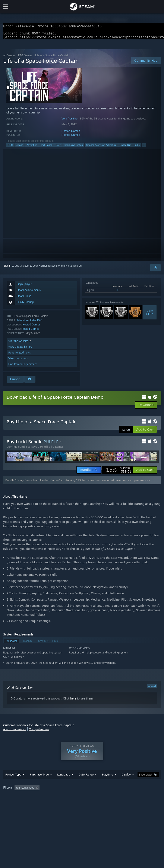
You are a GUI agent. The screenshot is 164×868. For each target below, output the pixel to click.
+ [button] (144, 148)
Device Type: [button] (70, 802)
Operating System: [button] (15, 802)
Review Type (13, 783)
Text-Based (46, 148)
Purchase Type (39, 783)
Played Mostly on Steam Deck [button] (132, 796)
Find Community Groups (23, 367)
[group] (82, 799)
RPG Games (25, 58)
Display (126, 783)
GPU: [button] (51, 802)
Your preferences (39, 732)
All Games (9, 58)
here (73, 701)
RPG (10, 148)
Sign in (7, 268)
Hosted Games (71, 133)
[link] (117, 472)
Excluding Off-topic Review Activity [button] (68, 796)
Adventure (32, 148)
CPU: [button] (37, 802)
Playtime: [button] (101, 796)
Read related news (20, 355)
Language (64, 783)
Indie (137, 148)
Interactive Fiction (74, 148)
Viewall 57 (150, 315)
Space (20, 148)
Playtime (108, 783)
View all (152, 689)
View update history (20, 349)
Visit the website (20, 344)
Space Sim (125, 148)
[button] (145, 432)
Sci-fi (58, 148)
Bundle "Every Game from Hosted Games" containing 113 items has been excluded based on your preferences (78, 483)
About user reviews (14, 732)
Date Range (86, 783)
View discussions (18, 361)
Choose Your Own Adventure (101, 148)
